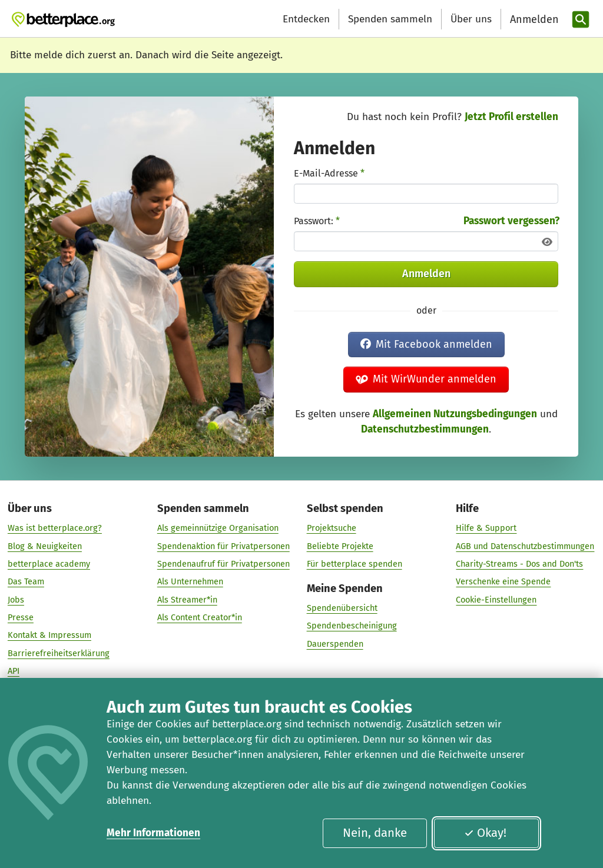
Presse (21, 617)
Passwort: (317, 221)
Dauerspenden (335, 644)
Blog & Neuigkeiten (45, 546)
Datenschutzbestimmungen (425, 429)
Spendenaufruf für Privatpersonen (223, 564)
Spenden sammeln (390, 19)
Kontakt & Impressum (49, 636)
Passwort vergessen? (511, 221)
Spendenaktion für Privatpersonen (223, 546)
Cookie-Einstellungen (496, 600)
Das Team (26, 582)
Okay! (485, 833)
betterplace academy (49, 564)
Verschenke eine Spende (503, 582)
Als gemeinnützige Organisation (218, 528)
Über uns (471, 19)
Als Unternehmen (190, 582)
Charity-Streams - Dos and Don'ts (519, 564)
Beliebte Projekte (340, 546)
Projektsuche (332, 528)
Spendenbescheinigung (352, 626)
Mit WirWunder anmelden (426, 379)
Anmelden (426, 274)
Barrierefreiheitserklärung (59, 653)
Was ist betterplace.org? (55, 528)
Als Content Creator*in (200, 617)
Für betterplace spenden (354, 564)
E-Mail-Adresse (329, 173)
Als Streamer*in (187, 600)
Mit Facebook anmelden (426, 344)
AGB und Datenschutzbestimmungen (525, 546)
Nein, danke (375, 833)
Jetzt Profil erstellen (511, 117)
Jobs (16, 600)
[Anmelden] (533, 20)
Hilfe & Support (486, 528)
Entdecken (306, 19)
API (14, 671)
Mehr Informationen (153, 833)
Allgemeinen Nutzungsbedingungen (455, 414)
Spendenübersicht (342, 608)
